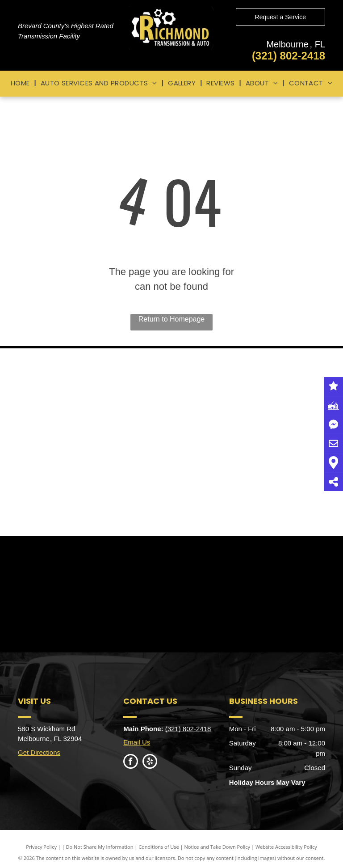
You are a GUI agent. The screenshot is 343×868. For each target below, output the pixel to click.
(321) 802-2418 (289, 56)
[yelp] (150, 762)
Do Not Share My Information (100, 847)
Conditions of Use (159, 847)
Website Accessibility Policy (286, 847)
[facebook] (131, 762)
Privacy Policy (41, 847)
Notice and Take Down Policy (218, 847)
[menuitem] (21, 83)
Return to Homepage (172, 319)
